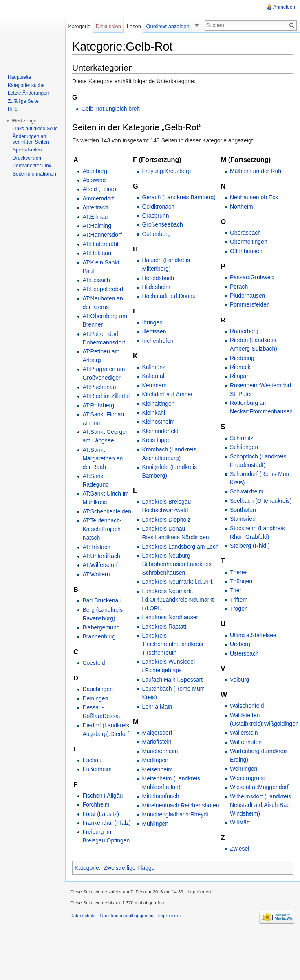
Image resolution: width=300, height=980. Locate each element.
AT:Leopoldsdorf (103, 289)
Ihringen (152, 322)
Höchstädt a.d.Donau (169, 296)
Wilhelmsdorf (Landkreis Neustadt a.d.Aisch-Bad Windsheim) (260, 805)
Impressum (169, 916)
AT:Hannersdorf (102, 235)
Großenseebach (162, 224)
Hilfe (13, 109)
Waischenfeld (247, 706)
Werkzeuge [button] (24, 121)
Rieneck (240, 367)
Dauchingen (98, 689)
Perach (239, 287)
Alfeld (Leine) (99, 189)
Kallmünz (154, 367)
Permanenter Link (32, 166)
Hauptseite (19, 77)
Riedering (242, 358)
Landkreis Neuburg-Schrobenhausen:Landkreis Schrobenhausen (176, 564)
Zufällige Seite (23, 101)
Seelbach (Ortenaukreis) (261, 501)
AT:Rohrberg (98, 405)
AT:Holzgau (97, 253)
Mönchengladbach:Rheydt (175, 814)
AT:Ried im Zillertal (106, 396)
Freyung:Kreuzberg (166, 171)
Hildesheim (156, 287)
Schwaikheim (247, 491)
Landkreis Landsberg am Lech (180, 547)
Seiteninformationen (34, 174)
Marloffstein (157, 742)
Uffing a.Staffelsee (253, 635)
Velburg (239, 680)
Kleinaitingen (158, 404)
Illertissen (154, 331)
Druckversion (27, 158)
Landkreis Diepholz (166, 520)
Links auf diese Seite (35, 129)
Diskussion (108, 26)
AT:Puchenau (99, 387)
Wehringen (244, 769)
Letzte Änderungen (28, 93)
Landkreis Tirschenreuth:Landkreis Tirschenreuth (172, 644)
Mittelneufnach (160, 796)
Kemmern (154, 385)
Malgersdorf (157, 733)
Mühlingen (155, 824)
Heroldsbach (158, 278)
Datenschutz (83, 916)
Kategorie (87, 868)
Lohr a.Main (157, 707)
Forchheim (96, 804)
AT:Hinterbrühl (100, 244)
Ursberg (240, 644)
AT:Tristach (96, 547)
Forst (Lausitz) (100, 814)
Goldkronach (158, 207)
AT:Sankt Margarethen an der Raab (103, 458)
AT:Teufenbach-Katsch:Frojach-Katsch (102, 529)
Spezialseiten (27, 150)
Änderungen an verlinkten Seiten (31, 139)
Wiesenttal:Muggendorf (259, 787)
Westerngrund (248, 778)
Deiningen (95, 698)
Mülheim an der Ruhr (257, 171)
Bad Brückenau (102, 600)
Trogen (239, 609)
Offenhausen (246, 251)
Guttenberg (156, 234)
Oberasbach (245, 233)
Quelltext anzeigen (168, 26)
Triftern (239, 600)
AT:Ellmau (95, 217)
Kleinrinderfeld (160, 431)
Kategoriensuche (26, 85)
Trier (236, 590)
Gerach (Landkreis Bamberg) (179, 197)
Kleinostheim (158, 422)
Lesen (134, 26)
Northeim (242, 207)
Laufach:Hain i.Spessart (172, 680)
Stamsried (243, 519)
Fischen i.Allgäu (103, 796)
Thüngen (241, 581)
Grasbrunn (155, 216)
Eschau (92, 760)
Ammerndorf (98, 198)
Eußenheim (97, 769)
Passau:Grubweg (252, 277)
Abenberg (95, 171)
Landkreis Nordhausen (171, 617)
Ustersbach (244, 653)
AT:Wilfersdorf (100, 565)
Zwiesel (239, 849)
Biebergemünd (101, 627)
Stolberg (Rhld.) (250, 546)
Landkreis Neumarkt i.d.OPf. (178, 582)
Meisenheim (157, 769)
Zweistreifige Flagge (129, 868)
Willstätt (240, 822)
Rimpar (239, 376)
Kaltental (153, 376)
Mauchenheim (160, 751)
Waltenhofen (246, 742)
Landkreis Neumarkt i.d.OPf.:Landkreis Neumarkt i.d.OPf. (178, 600)
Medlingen (155, 760)
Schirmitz (242, 438)
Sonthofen (243, 510)
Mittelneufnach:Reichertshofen (180, 805)
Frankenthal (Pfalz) (106, 823)
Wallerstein (244, 733)
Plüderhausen (247, 296)
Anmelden (284, 7)
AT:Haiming (97, 226)
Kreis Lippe (156, 440)
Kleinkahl (153, 413)
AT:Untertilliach (101, 556)
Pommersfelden (250, 304)
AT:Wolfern (96, 574)
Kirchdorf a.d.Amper (167, 394)
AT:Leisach (96, 280)
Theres (239, 572)
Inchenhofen (158, 341)
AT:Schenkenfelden (107, 511)
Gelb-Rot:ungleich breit (110, 109)
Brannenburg (99, 636)
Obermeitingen (249, 242)
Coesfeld (94, 663)
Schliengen (244, 447)
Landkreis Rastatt (164, 627)
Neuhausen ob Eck (254, 197)
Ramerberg (244, 331)
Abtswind (94, 180)
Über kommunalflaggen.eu (127, 916)
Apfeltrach (95, 207)
